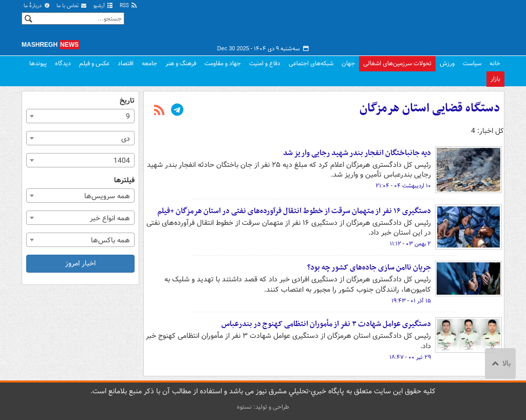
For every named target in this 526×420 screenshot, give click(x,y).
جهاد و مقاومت (223, 63)
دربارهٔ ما (37, 6)
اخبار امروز (80, 263)
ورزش (447, 63)
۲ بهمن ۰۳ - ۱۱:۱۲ (410, 244)
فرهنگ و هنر (181, 63)
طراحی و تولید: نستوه (263, 407)
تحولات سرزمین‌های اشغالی (397, 63)
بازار (495, 79)
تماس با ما (72, 6)
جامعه (149, 63)
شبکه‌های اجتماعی (311, 63)
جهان (348, 63)
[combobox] (80, 116)
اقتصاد (126, 63)
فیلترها (124, 180)
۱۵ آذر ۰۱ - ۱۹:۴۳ (411, 301)
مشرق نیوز (427, 26)
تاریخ (127, 101)
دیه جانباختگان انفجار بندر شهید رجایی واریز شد (357, 153)
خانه (495, 63)
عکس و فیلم (94, 63)
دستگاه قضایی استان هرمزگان (430, 108)
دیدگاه (63, 63)
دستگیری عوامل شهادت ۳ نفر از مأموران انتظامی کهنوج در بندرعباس (326, 324)
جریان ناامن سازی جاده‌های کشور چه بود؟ (369, 268)
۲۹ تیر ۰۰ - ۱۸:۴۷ (410, 357)
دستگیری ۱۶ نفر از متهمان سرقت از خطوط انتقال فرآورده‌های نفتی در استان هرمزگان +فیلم (294, 211)
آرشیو (104, 6)
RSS (129, 6)
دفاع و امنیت (265, 63)
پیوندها (38, 63)
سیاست (472, 63)
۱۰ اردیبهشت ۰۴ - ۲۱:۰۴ (403, 186)
